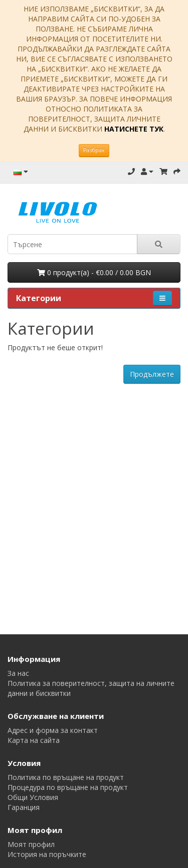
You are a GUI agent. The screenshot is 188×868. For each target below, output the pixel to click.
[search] (72, 244)
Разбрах (94, 150)
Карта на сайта (34, 740)
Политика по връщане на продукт (66, 777)
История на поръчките (47, 854)
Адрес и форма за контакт (53, 730)
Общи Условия (33, 797)
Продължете (152, 374)
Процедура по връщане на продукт (68, 787)
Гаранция (24, 807)
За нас (18, 673)
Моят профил (31, 844)
